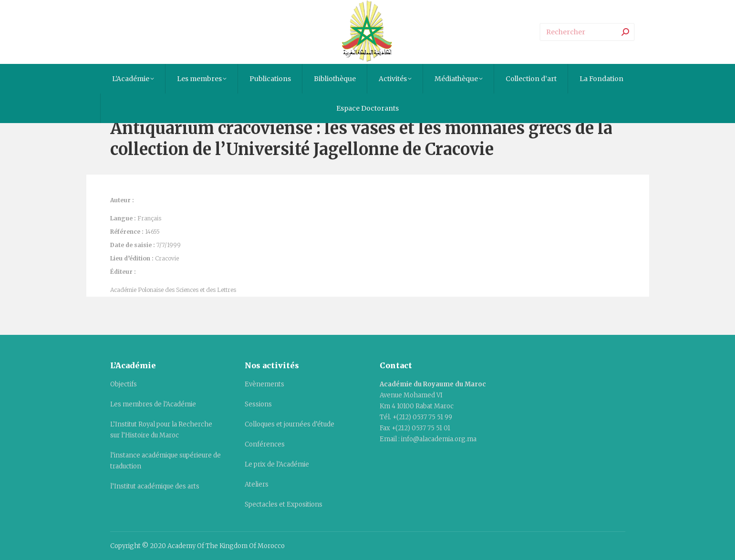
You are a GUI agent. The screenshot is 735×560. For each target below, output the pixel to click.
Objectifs (124, 384)
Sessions (258, 404)
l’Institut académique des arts (155, 486)
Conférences (265, 444)
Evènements (264, 384)
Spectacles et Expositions (284, 504)
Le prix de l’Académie (277, 464)
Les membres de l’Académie (153, 404)
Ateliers (257, 484)
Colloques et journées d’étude (290, 424)
